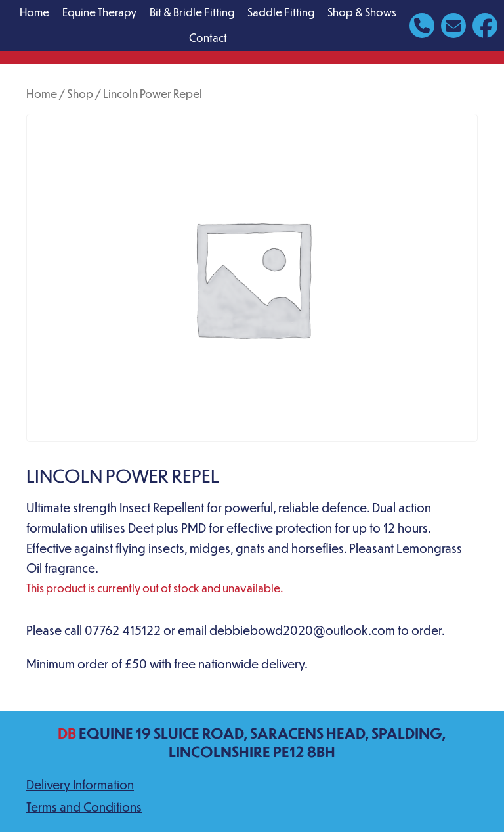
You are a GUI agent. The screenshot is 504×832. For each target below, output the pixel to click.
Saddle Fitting (281, 12)
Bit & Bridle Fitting (192, 12)
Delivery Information (80, 784)
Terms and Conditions (84, 807)
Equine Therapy (99, 12)
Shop (80, 93)
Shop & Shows (362, 12)
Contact (208, 38)
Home (34, 12)
